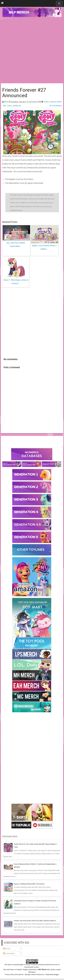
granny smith (56, 102)
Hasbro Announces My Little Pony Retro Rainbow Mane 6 (35, 921)
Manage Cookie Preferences (35, 975)
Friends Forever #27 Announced (24, 93)
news (10, 106)
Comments (9, 953)
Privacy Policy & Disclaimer (14, 975)
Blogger (56, 975)
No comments (56, 106)
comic (47, 102)
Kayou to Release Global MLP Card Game (29, 884)
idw (5, 106)
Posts (7, 949)
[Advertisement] (32, 51)
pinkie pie (17, 106)
